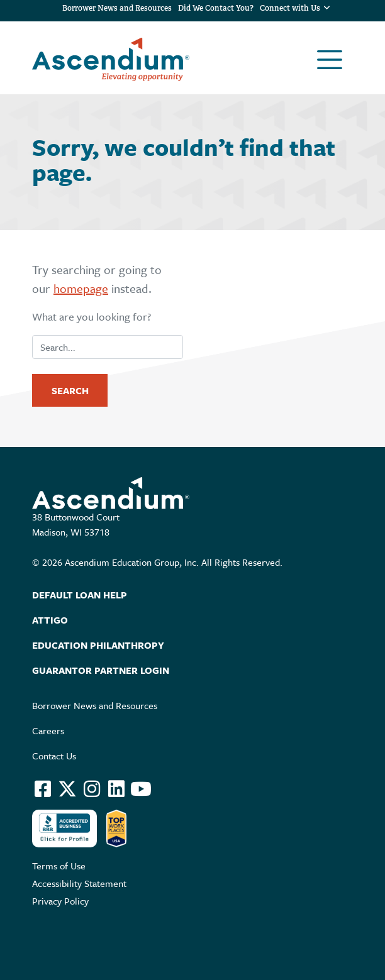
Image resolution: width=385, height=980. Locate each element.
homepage (81, 288)
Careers (48, 730)
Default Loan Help (80, 595)
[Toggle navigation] (330, 60)
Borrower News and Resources (117, 8)
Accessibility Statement (79, 883)
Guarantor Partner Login (101, 670)
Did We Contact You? (216, 8)
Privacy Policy (60, 901)
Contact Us (54, 756)
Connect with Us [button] (291, 8)
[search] (108, 347)
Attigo (50, 620)
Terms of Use (59, 866)
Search (70, 390)
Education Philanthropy (98, 645)
